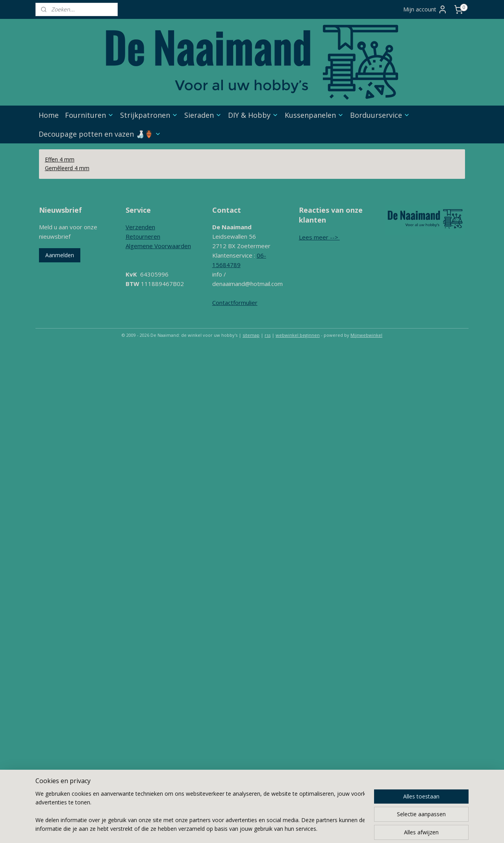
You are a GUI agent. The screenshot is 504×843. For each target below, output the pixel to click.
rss (268, 335)
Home (49, 115)
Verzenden (140, 227)
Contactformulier (235, 303)
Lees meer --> (319, 237)
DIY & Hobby (253, 115)
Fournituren (89, 115)
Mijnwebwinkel (366, 335)
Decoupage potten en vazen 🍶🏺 (100, 134)
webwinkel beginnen (298, 335)
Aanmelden (60, 255)
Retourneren (143, 236)
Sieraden (203, 115)
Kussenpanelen (314, 115)
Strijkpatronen (149, 115)
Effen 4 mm (60, 159)
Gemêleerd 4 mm (67, 168)
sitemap (251, 335)
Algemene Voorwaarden (158, 246)
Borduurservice (380, 115)
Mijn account (425, 9)
